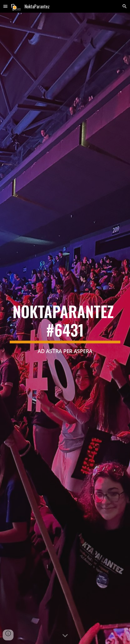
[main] (65, 328)
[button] (5, 6)
